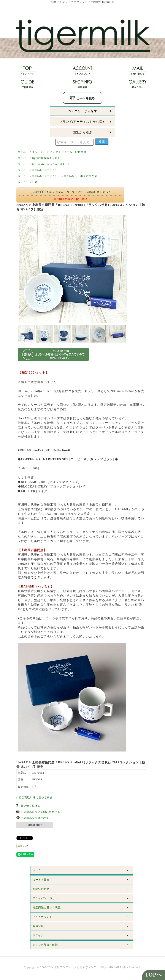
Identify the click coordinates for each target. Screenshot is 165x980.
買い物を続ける (31, 806)
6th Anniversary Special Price (51, 164)
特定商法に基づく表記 (47, 908)
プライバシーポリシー (47, 898)
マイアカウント (42, 917)
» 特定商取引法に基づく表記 (34, 798)
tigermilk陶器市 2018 (46, 158)
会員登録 (38, 926)
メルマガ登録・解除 (45, 945)
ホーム (22, 152)
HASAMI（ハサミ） (45, 170)
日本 (35, 182)
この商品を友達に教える (36, 818)
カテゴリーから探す (83, 111)
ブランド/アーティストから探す (83, 122)
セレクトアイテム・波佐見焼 (68, 152)
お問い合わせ (41, 889)
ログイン (38, 935)
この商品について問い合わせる (40, 812)
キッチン (38, 152)
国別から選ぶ (82, 132)
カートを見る (41, 880)
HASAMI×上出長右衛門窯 (81, 176)
